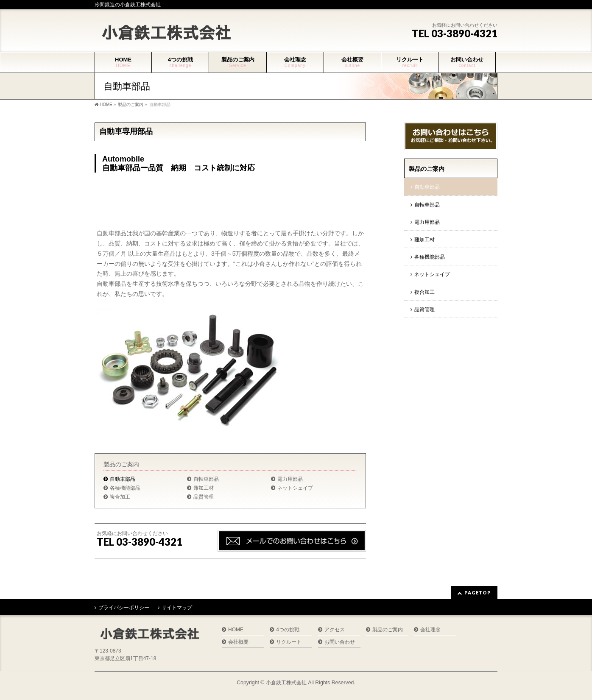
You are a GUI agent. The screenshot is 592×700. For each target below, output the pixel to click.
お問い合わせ (340, 642)
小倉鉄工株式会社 (286, 683)
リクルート (289, 642)
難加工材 (204, 488)
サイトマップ (177, 608)
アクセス (335, 630)
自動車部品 (123, 479)
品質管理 (204, 497)
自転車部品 (206, 479)
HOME (236, 630)
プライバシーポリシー (124, 608)
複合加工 (120, 497)
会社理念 (430, 630)
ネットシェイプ (295, 488)
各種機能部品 (125, 488)
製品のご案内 (121, 464)
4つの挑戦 (288, 630)
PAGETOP (478, 593)
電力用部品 (290, 479)
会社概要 (238, 642)
